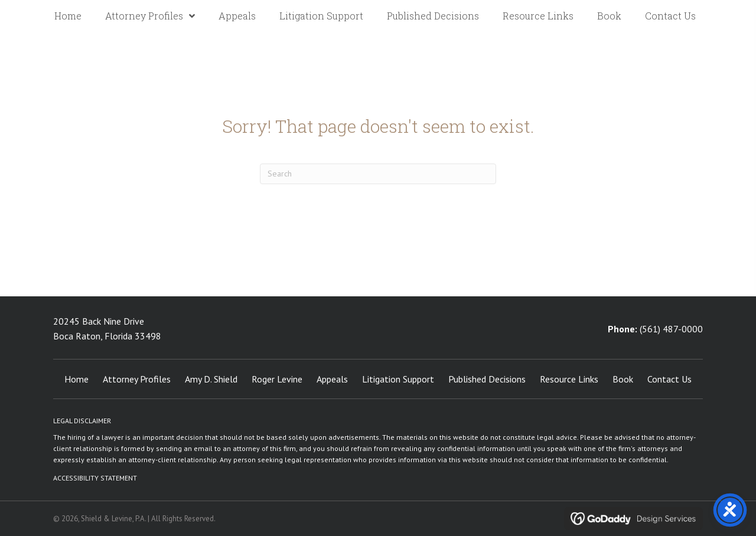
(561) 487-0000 (671, 329)
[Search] (378, 174)
